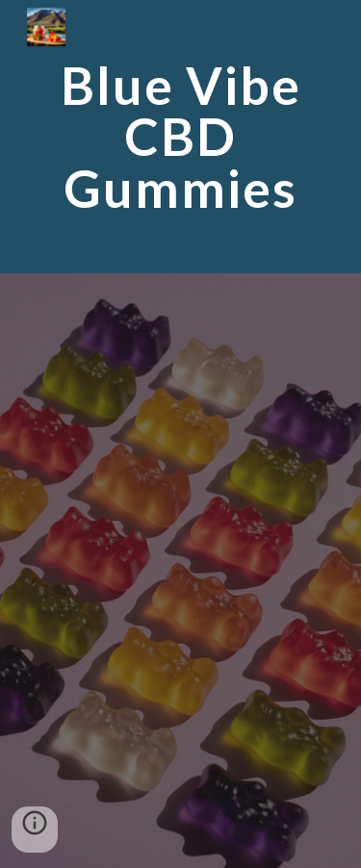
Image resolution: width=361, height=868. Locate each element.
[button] (35, 830)
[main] (181, 137)
